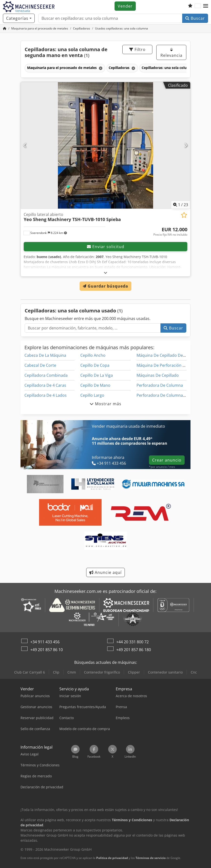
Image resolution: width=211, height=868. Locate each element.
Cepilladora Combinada (46, 375)
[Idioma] (198, 6)
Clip (56, 672)
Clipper (134, 672)
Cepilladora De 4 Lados (46, 395)
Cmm (72, 672)
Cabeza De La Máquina (45, 355)
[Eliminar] (100, 68)
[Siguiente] (186, 145)
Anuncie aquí (105, 572)
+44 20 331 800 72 (132, 642)
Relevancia (171, 53)
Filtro (137, 49)
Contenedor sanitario (165, 672)
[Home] (40, 28)
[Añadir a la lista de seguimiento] (184, 215)
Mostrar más (105, 404)
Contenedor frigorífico (102, 672)
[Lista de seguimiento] (190, 6)
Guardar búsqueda (105, 286)
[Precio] (170, 232)
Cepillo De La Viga (97, 375)
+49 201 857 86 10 (47, 650)
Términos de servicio (151, 858)
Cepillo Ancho (93, 355)
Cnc (194, 672)
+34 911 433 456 (45, 642)
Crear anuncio (167, 460)
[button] (206, 6)
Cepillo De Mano (95, 385)
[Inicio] (5, 28)
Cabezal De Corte (40, 365)
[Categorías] (19, 18)
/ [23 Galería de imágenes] (181, 205)
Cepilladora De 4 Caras (45, 385)
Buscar (195, 18)
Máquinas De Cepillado (158, 375)
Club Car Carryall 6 (30, 672)
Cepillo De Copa (95, 365)
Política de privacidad (112, 858)
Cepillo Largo (92, 395)
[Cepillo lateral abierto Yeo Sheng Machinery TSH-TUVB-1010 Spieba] (105, 145)
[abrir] (106, 273)
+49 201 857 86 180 (134, 650)
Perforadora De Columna (160, 385)
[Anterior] (25, 145)
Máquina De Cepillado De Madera (167, 355)
